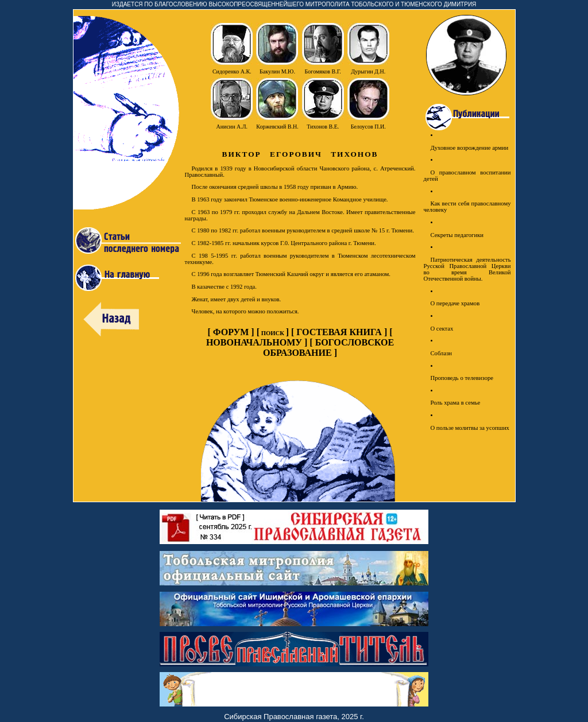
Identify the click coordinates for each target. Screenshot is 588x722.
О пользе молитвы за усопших (470, 428)
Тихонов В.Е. (323, 127)
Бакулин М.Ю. (277, 71)
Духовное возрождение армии (470, 148)
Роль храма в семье (456, 403)
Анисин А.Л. (232, 127)
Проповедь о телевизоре (462, 378)
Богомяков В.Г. (323, 71)
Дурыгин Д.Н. (368, 71)
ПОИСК (273, 333)
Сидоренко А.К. (232, 71)
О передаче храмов (455, 303)
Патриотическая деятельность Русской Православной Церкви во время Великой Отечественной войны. (467, 269)
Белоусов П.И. (368, 127)
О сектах (442, 329)
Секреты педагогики (457, 235)
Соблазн (442, 353)
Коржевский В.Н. (277, 127)
